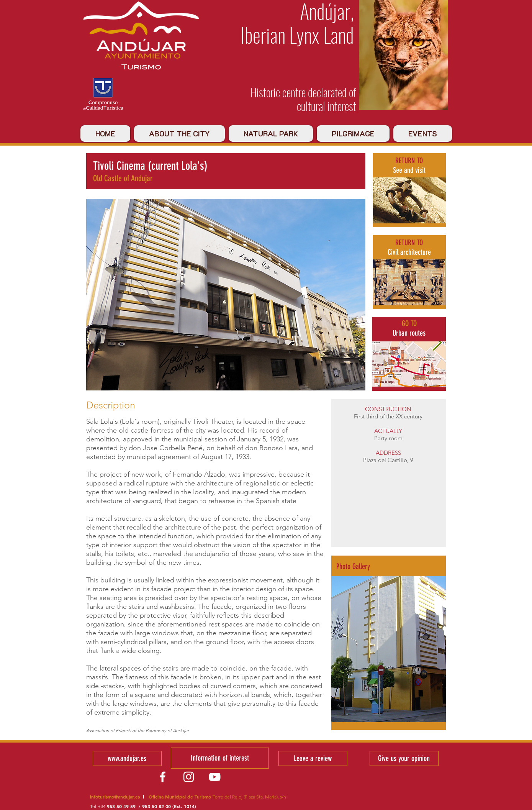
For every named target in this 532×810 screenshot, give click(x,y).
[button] (389, 649)
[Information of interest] (220, 758)
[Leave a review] (313, 758)
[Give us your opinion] (404, 758)
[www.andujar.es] (127, 758)
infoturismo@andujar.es (115, 797)
